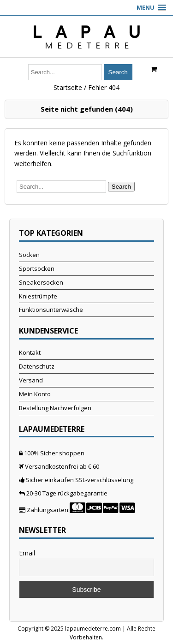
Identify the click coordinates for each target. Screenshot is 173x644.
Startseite (68, 87)
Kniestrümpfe (38, 296)
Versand (31, 380)
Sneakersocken (41, 282)
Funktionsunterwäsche (51, 310)
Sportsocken (37, 268)
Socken (29, 255)
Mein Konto (35, 394)
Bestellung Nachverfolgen (55, 408)
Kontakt (30, 352)
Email (27, 553)
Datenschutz (37, 366)
